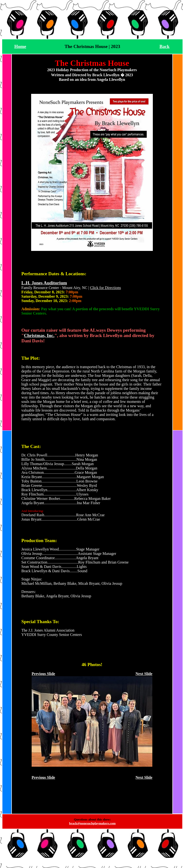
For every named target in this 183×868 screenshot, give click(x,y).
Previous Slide (43, 674)
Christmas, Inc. (39, 335)
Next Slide (144, 674)
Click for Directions (106, 288)
